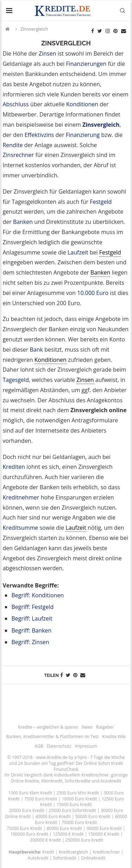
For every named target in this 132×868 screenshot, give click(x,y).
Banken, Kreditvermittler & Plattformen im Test (53, 737)
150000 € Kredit (104, 834)
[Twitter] (100, 31)
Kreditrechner (95, 775)
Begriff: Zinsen (30, 642)
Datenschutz (59, 746)
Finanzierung (83, 135)
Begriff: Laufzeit (32, 618)
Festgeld (101, 202)
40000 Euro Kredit (53, 816)
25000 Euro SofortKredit (73, 810)
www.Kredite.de (52, 757)
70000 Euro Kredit (79, 822)
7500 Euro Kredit (41, 799)
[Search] (122, 11)
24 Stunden (29, 763)
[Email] (124, 31)
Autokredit (111, 781)
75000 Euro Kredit (24, 828)
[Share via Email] (83, 675)
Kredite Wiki (114, 737)
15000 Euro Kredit (74, 804)
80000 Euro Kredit (64, 828)
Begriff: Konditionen (37, 595)
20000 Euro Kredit (26, 810)
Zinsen (47, 54)
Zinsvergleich (101, 125)
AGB (39, 746)
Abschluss (15, 104)
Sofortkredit (65, 858)
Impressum (86, 746)
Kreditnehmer (21, 497)
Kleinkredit (52, 781)
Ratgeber (105, 727)
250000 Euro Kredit (84, 840)
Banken (23, 222)
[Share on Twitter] (68, 675)
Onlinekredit (93, 858)
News (87, 727)
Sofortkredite (77, 781)
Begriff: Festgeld (32, 607)
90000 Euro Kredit (104, 828)
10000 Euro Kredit (79, 799)
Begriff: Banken (31, 630)
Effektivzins (39, 135)
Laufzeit (78, 252)
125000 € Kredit (68, 834)
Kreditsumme (20, 528)
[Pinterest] (115, 31)
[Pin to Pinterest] (75, 675)
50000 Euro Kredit (93, 816)
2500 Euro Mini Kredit (78, 793)
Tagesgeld (16, 380)
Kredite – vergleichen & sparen (48, 727)
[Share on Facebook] (62, 675)
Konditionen (82, 104)
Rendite (12, 145)
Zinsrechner (18, 155)
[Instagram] (108, 31)
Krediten (14, 467)
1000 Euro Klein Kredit (30, 793)
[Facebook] (93, 31)
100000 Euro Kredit (29, 834)
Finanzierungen (86, 64)
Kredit (48, 852)
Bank (36, 350)
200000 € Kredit (45, 840)
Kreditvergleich (74, 852)
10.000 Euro (93, 293)
